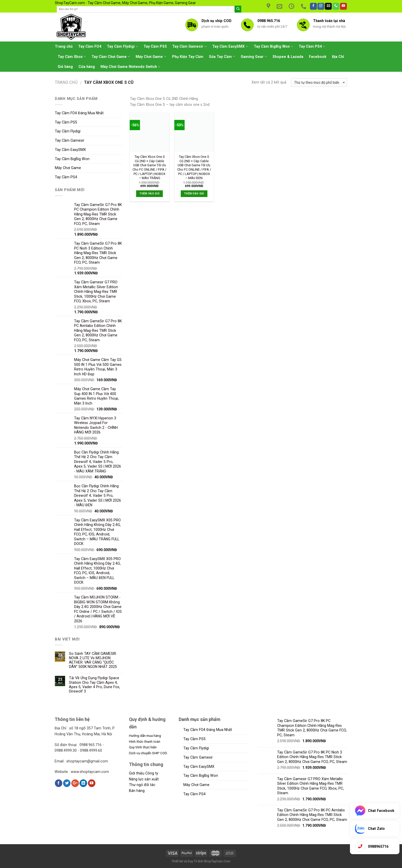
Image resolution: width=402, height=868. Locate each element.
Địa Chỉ (338, 57)
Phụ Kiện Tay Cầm (188, 57)
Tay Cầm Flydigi (122, 46)
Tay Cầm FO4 (90, 46)
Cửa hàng (87, 67)
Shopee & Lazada (288, 57)
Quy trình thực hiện (143, 747)
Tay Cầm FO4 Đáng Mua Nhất (79, 113)
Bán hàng (137, 791)
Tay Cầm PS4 (312, 46)
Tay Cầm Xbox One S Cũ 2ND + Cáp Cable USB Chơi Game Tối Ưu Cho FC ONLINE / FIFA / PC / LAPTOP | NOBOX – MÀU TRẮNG (149, 167)
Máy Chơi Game (151, 56)
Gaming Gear (254, 56)
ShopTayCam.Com (217, 861)
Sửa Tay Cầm (222, 56)
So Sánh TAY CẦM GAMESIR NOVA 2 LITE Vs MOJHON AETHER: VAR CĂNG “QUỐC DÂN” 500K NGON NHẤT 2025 (93, 660)
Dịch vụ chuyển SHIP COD (148, 753)
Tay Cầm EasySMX (230, 46)
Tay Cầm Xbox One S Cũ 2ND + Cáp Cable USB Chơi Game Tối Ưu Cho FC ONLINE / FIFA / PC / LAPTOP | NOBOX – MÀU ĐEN (194, 167)
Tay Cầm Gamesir (189, 46)
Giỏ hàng (65, 67)
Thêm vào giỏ (149, 194)
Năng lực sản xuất (144, 779)
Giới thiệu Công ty (144, 773)
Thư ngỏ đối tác (142, 785)
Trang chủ (64, 46)
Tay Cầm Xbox (72, 56)
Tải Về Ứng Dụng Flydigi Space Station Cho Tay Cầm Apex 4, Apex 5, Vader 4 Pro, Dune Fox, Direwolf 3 (94, 684)
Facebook (318, 57)
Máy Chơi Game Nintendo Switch (130, 67)
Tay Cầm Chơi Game (111, 56)
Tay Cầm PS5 (155, 46)
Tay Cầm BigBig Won (273, 46)
